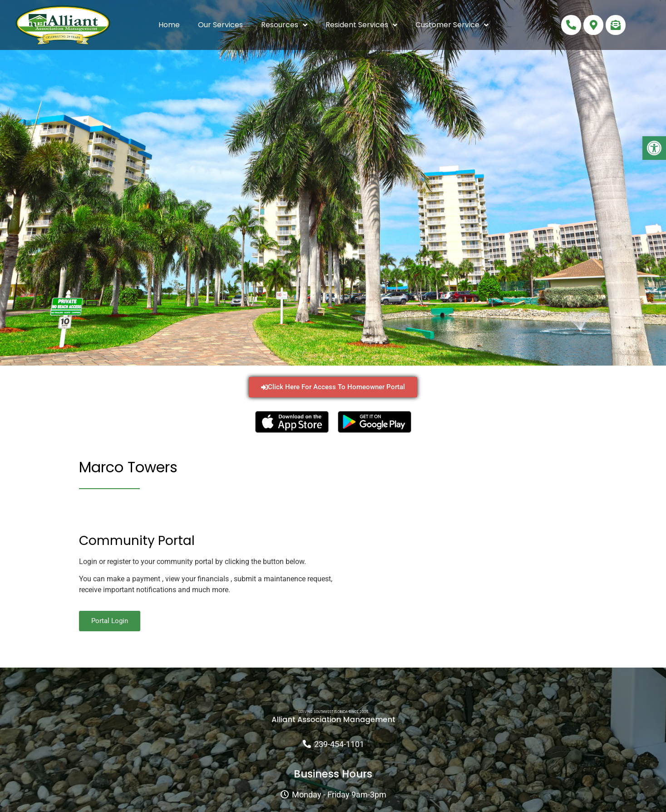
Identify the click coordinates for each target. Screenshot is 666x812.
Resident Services (361, 25)
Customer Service (452, 25)
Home (169, 25)
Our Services (220, 25)
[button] (654, 148)
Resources (284, 25)
